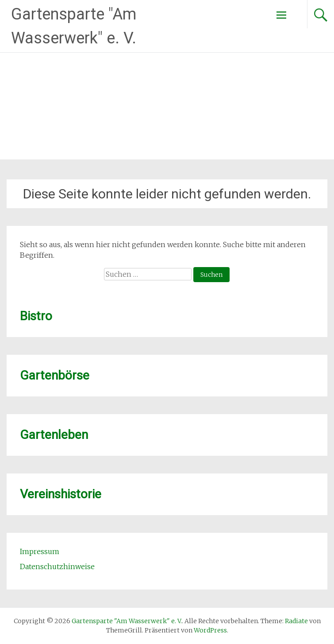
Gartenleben (54, 435)
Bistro (36, 316)
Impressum (40, 551)
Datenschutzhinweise (57, 566)
